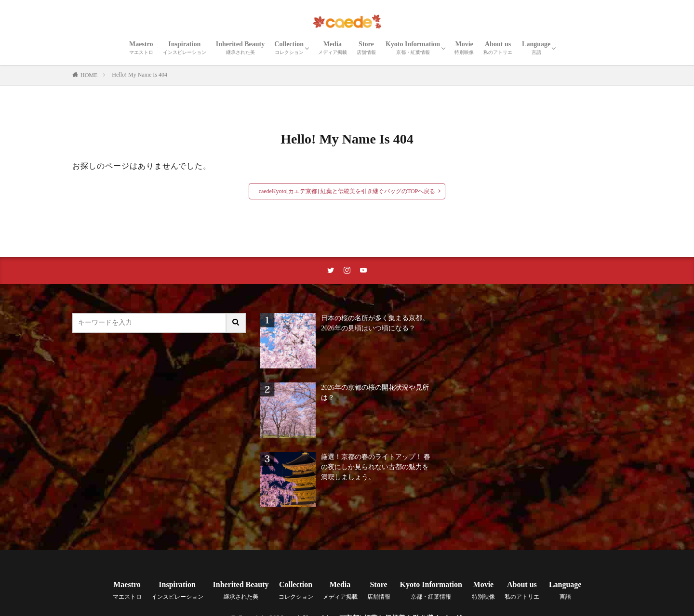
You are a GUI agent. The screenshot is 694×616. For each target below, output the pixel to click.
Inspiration (185, 48)
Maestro (141, 48)
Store (366, 48)
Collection (289, 48)
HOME (89, 75)
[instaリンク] (347, 271)
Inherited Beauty (240, 48)
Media (333, 48)
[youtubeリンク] (363, 271)
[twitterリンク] (331, 271)
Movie (464, 48)
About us (498, 48)
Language (536, 48)
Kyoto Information (413, 48)
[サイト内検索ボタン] (236, 323)
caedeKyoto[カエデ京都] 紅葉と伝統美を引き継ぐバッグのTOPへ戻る (347, 191)
